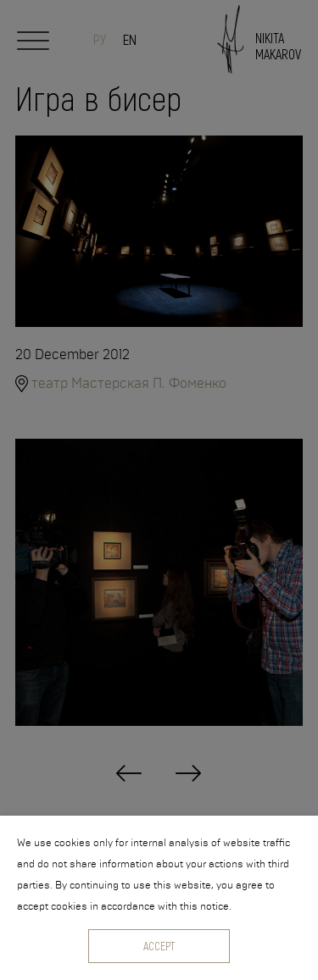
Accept (159, 946)
